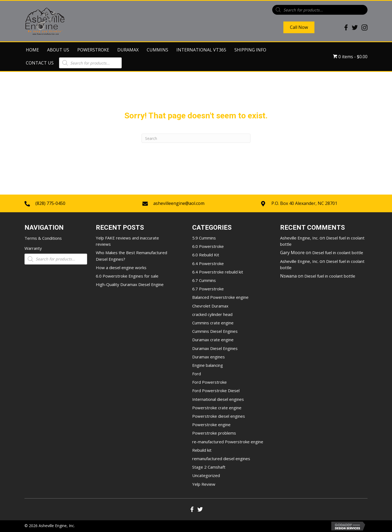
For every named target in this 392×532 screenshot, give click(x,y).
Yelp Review (204, 484)
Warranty (33, 248)
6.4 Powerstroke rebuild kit (218, 272)
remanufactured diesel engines (221, 459)
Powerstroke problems (214, 433)
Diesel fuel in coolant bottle (338, 253)
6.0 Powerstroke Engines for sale (127, 276)
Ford (197, 374)
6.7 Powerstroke (208, 289)
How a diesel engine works (121, 267)
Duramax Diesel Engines (215, 348)
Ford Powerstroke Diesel (216, 390)
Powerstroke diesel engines (219, 416)
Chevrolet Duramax (210, 306)
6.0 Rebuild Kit (206, 255)
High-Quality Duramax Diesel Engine (130, 284)
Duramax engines (209, 357)
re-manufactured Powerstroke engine (228, 442)
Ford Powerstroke (209, 382)
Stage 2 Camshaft (209, 467)
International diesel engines (218, 399)
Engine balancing (208, 365)
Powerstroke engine (211, 425)
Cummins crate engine (213, 323)
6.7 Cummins (204, 280)
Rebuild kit (202, 450)
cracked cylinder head (212, 314)
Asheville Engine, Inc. (299, 238)
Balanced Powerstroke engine (220, 297)
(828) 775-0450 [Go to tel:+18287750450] (50, 203)
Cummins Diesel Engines (215, 331)
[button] (192, 509)
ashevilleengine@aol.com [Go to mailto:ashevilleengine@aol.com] (179, 203)
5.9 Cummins (204, 238)
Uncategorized (206, 475)
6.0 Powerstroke (208, 246)
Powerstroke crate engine (217, 408)
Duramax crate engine (213, 340)
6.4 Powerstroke (208, 263)
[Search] (196, 138)
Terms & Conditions (43, 238)
